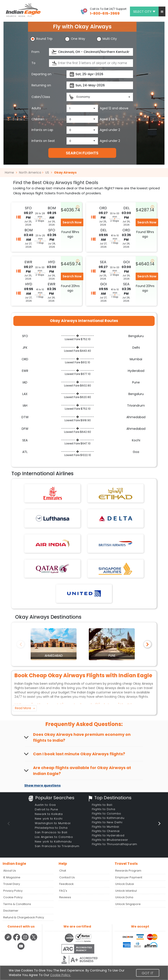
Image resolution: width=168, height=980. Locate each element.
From (35, 52)
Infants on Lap (42, 130)
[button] (162, 11)
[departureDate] (100, 74)
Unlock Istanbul (126, 891)
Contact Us (67, 877)
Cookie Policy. (60, 975)
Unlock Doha (124, 897)
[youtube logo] (21, 949)
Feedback (66, 884)
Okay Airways (65, 172)
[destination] (91, 63)
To (33, 63)
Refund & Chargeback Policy (24, 917)
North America (30, 172)
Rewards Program (128, 871)
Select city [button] (144, 12)
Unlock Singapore (128, 904)
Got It (148, 973)
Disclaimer (11, 911)
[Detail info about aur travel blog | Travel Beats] (9, 940)
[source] (91, 52)
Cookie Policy (13, 897)
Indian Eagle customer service (100, 692)
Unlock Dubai (125, 884)
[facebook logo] (17, 940)
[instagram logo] (26, 940)
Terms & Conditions (17, 904)
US (47, 172)
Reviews (65, 897)
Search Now (72, 222)
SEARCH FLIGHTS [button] (82, 153)
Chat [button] (63, 871)
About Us (10, 871)
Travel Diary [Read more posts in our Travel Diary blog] (12, 884)
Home (11, 172)
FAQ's (63, 891)
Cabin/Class (41, 97)
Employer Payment (129, 877)
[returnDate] (100, 85)
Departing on (41, 74)
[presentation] (54, 52)
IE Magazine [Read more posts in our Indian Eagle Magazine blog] (12, 877)
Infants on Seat (43, 141)
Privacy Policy (13, 891)
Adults (36, 108)
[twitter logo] (34, 940)
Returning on (41, 85)
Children (38, 119)
